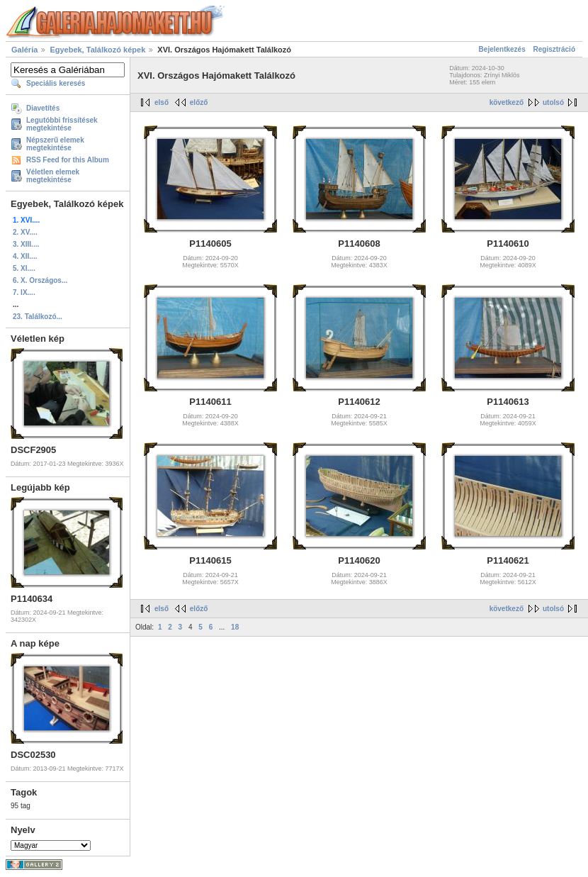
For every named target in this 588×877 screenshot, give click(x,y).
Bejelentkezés (502, 49)
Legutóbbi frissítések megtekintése (62, 124)
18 (235, 627)
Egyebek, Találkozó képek (97, 50)
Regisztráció (554, 49)
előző (199, 102)
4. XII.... (25, 256)
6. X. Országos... (40, 280)
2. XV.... (25, 232)
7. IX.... (24, 292)
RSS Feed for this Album (68, 160)
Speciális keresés (56, 83)
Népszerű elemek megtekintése (55, 144)
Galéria (24, 50)
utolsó (553, 102)
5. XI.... (24, 268)
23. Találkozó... (38, 317)
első (162, 102)
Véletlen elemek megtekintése (53, 176)
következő (507, 102)
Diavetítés (43, 108)
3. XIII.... (26, 244)
